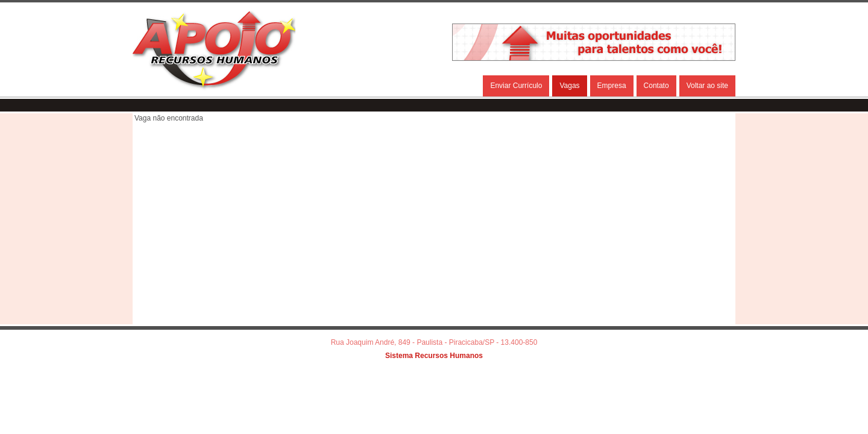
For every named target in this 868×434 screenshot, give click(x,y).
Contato (656, 86)
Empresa (612, 86)
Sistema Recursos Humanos (434, 356)
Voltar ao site (707, 86)
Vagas (569, 86)
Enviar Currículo (516, 86)
